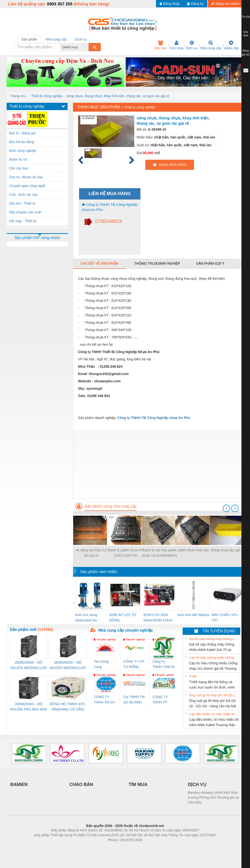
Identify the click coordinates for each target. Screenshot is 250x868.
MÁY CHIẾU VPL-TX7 (225, 617)
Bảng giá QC (246, 52)
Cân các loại (18, 168)
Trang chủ (18, 96)
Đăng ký (195, 4)
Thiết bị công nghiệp (47, 96)
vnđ (157, 153)
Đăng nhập (170, 4)
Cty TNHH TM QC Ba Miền (134, 700)
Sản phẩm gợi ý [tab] (210, 263)
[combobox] (87, 47)
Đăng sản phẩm (226, 4)
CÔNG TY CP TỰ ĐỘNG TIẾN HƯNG (134, 664)
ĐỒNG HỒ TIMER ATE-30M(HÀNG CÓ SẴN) (68, 707)
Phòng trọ (94, 847)
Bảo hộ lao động (22, 142)
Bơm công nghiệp (22, 151)
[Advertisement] (158, 464)
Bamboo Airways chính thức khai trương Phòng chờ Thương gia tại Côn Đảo (214, 797)
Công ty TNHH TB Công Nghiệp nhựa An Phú (110, 207)
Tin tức (246, 17)
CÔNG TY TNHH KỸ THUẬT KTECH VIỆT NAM (162, 700)
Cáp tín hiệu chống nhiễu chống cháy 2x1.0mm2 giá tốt (214, 658)
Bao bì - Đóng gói (22, 133)
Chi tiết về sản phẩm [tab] (99, 263)
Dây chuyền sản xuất (25, 212)
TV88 (193, 676)
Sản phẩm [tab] (29, 39)
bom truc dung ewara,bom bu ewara (86, 618)
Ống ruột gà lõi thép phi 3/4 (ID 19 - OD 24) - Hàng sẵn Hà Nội (214, 695)
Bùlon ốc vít (18, 159)
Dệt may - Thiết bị (23, 221)
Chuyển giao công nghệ (27, 186)
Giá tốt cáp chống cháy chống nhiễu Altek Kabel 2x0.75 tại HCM (214, 639)
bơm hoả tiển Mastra (193, 615)
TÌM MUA (138, 784)
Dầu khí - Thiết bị (22, 203)
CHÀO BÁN (81, 784)
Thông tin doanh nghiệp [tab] (157, 263)
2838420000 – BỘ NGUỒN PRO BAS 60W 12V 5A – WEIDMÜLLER (29, 707)
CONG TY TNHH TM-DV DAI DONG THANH (104, 700)
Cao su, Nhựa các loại (26, 177)
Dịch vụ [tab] (81, 39)
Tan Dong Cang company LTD (104, 664)
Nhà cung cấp (211, 45)
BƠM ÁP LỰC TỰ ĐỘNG (123, 617)
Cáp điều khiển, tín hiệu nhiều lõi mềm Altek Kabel (214, 714)
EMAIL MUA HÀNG (170, 165)
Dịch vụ (192, 45)
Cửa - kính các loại (23, 195)
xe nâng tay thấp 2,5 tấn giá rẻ (91, 553)
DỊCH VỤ (197, 784)
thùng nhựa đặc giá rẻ (227, 550)
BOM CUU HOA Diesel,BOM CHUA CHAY (158, 618)
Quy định (246, 34)
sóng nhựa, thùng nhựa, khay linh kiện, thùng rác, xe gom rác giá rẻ (118, 96)
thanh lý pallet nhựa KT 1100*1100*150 (125, 553)
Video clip (231, 45)
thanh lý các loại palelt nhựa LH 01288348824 (159, 553)
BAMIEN (19, 784)
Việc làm (160, 45)
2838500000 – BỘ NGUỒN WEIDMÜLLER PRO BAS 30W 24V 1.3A (68, 665)
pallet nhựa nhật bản (193, 550)
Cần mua (176, 45)
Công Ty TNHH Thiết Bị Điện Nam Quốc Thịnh (164, 664)
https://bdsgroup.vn (119, 847)
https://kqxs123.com (148, 847)
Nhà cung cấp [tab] (56, 39)
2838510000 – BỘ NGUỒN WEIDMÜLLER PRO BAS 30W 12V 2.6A (28, 665)
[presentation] (226, 508)
